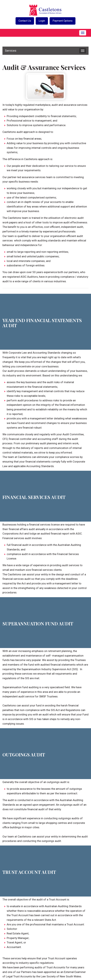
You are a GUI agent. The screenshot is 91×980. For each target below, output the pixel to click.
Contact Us (24, 21)
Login (42, 21)
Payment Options (64, 21)
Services (11, 51)
